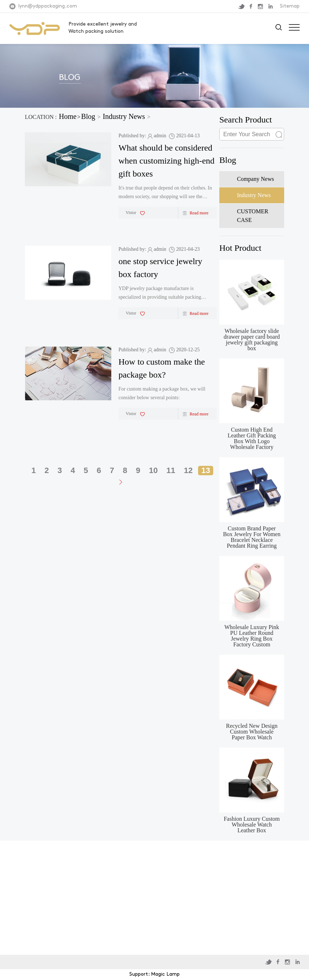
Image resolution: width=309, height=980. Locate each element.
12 (188, 470)
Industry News (124, 116)
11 (171, 470)
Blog (88, 116)
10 (153, 470)
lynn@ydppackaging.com (48, 6)
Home (68, 116)
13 (206, 470)
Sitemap (290, 6)
